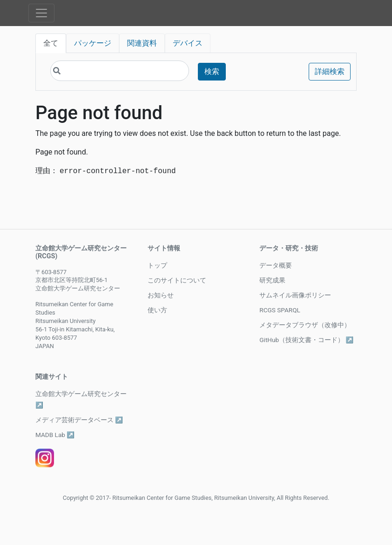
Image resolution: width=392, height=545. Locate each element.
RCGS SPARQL (280, 310)
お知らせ (161, 295)
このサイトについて (177, 280)
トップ (157, 265)
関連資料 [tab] (142, 43)
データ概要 (276, 265)
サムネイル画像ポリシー (295, 295)
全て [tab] (51, 43)
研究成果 (272, 280)
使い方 (157, 310)
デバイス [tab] (188, 43)
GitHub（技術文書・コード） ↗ (306, 340)
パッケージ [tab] (93, 43)
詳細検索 (330, 71)
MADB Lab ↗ (55, 435)
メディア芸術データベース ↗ (79, 420)
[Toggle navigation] (41, 13)
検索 (212, 71)
